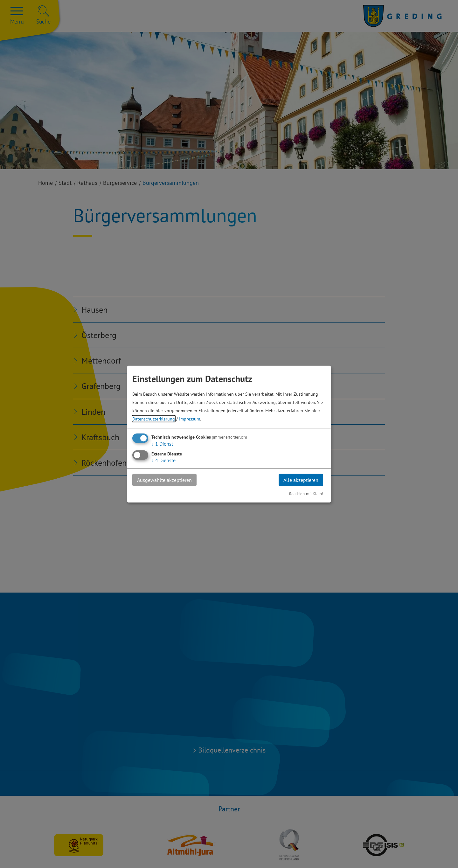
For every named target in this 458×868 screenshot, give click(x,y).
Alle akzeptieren (301, 480)
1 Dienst (162, 443)
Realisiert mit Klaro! (306, 494)
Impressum (190, 418)
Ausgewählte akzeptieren (164, 480)
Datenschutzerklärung (154, 418)
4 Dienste (163, 460)
